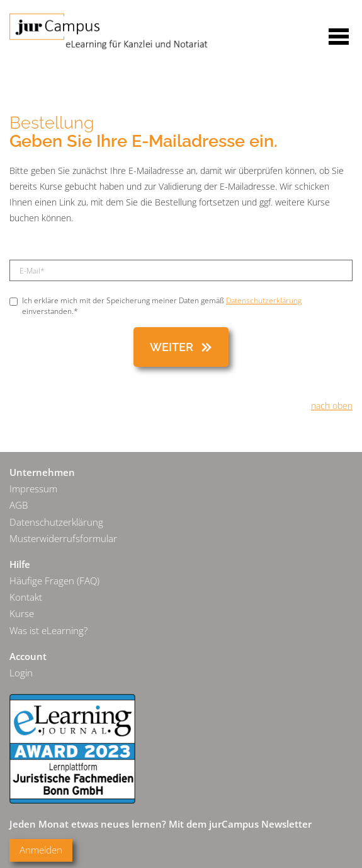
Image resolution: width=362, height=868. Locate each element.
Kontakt (26, 597)
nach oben (332, 406)
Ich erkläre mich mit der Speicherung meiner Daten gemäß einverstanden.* (156, 305)
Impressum (33, 489)
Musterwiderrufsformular (63, 539)
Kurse (22, 614)
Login (21, 673)
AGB (19, 505)
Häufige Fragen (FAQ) (54, 581)
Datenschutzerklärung (264, 300)
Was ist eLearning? (48, 631)
